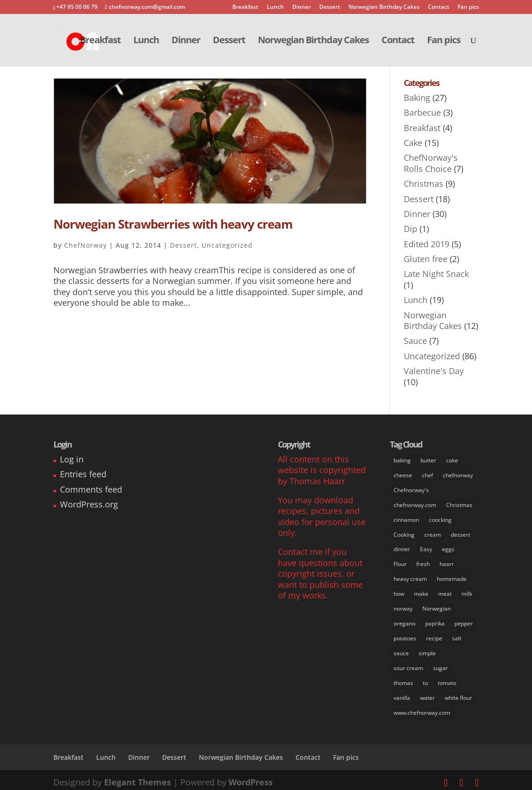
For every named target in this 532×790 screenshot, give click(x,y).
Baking (417, 98)
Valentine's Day (434, 371)
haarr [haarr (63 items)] (447, 562)
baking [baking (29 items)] (402, 460)
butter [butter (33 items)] (428, 460)
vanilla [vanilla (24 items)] (402, 694)
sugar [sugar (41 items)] (440, 664)
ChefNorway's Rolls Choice (431, 163)
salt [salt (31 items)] (457, 635)
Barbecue (422, 112)
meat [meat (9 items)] (445, 591)
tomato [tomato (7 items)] (447, 679)
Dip (410, 229)
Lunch (275, 7)
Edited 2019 (427, 244)
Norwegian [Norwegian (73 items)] (437, 606)
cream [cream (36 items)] (433, 533)
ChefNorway (85, 245)
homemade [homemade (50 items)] (452, 577)
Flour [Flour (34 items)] (400, 562)
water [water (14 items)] (427, 694)
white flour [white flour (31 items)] (458, 694)
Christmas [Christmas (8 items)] (459, 504)
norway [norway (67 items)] (403, 606)
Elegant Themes (138, 777)
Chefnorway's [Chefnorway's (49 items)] (411, 490)
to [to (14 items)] (425, 679)
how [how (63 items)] (399, 591)
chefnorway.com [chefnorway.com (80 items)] (415, 504)
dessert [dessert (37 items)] (460, 533)
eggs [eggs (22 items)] (448, 548)
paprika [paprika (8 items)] (435, 621)
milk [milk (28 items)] (467, 591)
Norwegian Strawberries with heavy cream (173, 224)
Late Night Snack (436, 274)
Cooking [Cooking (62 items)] (404, 533)
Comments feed (91, 489)
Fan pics (468, 7)
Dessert (330, 7)
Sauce (415, 341)
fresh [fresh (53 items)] (423, 562)
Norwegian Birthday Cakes (384, 7)
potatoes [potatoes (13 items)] (405, 635)
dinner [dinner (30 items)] (402, 548)
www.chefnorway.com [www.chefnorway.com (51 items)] (422, 708)
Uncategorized (227, 245)
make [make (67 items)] (421, 591)
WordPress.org (89, 504)
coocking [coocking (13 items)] (440, 518)
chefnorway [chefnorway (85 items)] (458, 475)
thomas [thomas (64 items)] (403, 679)
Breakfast (245, 7)
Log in (72, 459)
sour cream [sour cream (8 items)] (408, 664)
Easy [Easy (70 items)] (426, 548)
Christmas (424, 184)
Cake (413, 143)
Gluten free (426, 259)
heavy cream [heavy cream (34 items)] (410, 577)
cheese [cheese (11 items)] (403, 475)
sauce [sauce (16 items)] (401, 650)
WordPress (251, 777)
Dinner (302, 7)
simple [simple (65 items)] (427, 650)
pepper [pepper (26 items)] (464, 621)
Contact (439, 7)
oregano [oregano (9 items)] (404, 621)
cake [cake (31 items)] (452, 460)
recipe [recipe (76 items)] (434, 635)
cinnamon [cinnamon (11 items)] (406, 518)
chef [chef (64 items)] (427, 475)
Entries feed (83, 474)
